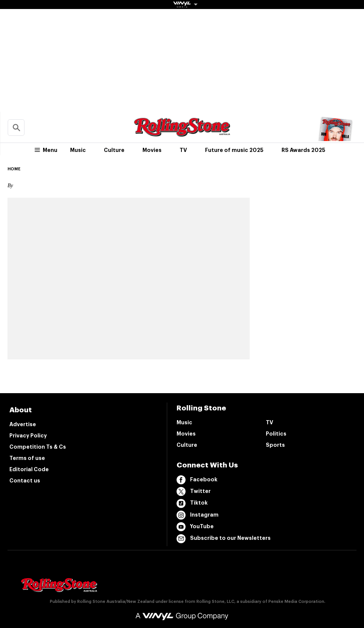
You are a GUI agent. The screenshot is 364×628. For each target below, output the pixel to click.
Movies (152, 150)
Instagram (198, 515)
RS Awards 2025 (303, 150)
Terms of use (27, 458)
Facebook (197, 480)
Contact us (25, 481)
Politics (276, 434)
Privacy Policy (28, 436)
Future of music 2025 (234, 150)
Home (14, 169)
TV (183, 150)
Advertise (23, 424)
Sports (275, 445)
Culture (114, 150)
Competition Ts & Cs (38, 447)
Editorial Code (29, 469)
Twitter (194, 491)
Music (78, 150)
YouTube (195, 527)
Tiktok (192, 503)
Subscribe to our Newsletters (224, 539)
